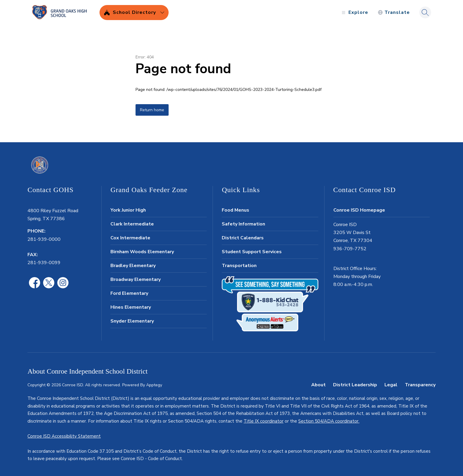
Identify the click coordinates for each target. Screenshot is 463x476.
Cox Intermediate (130, 238)
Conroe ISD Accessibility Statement (64, 436)
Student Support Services (252, 252)
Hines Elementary (131, 307)
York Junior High (128, 210)
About (318, 385)
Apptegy (154, 385)
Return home (152, 110)
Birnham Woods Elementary (142, 252)
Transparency (420, 385)
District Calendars (243, 238)
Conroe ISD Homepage (359, 210)
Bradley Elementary (133, 266)
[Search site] (425, 12)
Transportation (239, 266)
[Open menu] (354, 13)
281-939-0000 (44, 239)
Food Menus (235, 210)
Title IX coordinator (264, 421)
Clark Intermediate (132, 224)
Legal (391, 385)
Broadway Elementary (136, 279)
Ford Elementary (129, 293)
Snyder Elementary (132, 321)
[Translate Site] (394, 13)
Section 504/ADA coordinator (328, 421)
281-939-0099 (44, 263)
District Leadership (355, 385)
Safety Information (243, 224)
